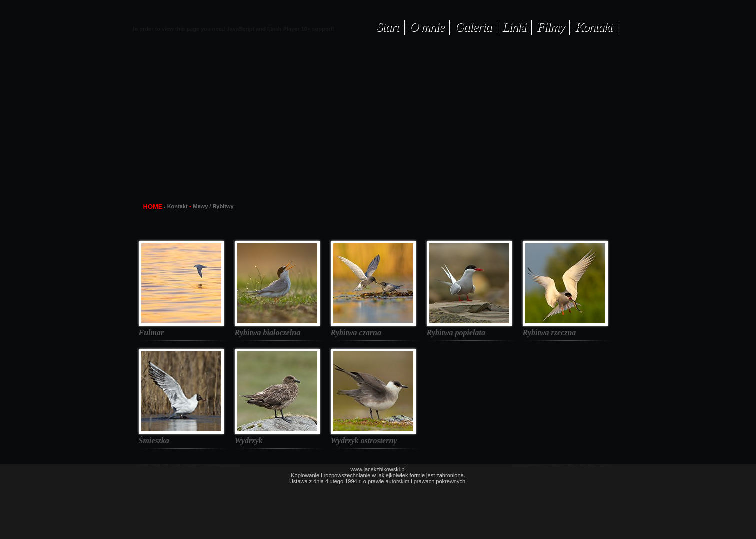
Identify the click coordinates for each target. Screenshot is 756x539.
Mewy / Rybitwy (213, 206)
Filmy (550, 27)
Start (387, 27)
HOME (153, 207)
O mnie (427, 27)
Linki (514, 27)
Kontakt (593, 27)
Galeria (473, 27)
